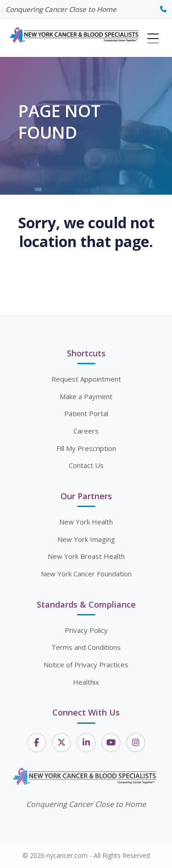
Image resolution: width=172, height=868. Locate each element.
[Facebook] (37, 743)
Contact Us (86, 465)
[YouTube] (111, 743)
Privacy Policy (86, 630)
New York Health (86, 522)
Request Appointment (86, 379)
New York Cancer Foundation (86, 574)
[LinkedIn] (86, 743)
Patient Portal (86, 413)
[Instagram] (136, 743)
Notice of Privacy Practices (86, 665)
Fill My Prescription (86, 448)
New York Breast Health (86, 556)
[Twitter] (61, 743)
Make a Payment (86, 396)
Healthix (86, 682)
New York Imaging (86, 539)
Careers (86, 431)
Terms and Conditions (86, 647)
